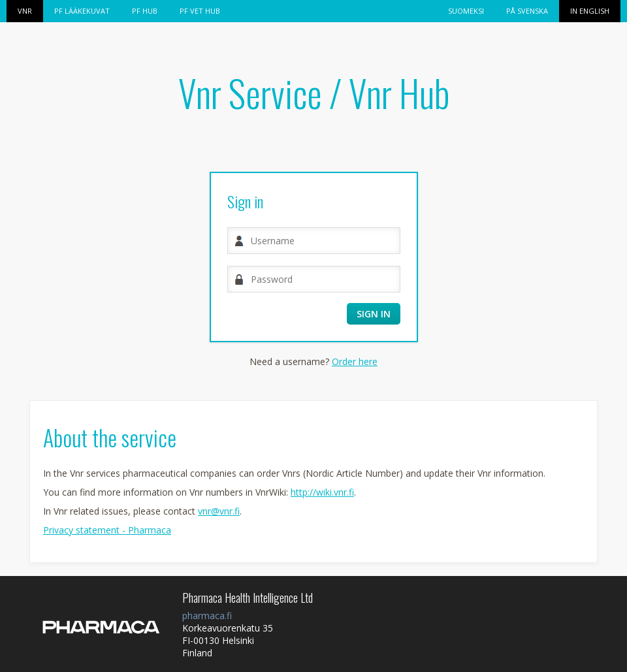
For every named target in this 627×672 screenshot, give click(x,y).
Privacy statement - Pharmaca (107, 530)
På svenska (527, 11)
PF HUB (145, 11)
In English (590, 11)
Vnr (25, 11)
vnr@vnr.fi (219, 511)
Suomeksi (466, 11)
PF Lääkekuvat (82, 11)
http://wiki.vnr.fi (322, 492)
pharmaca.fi (207, 616)
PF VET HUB (200, 11)
